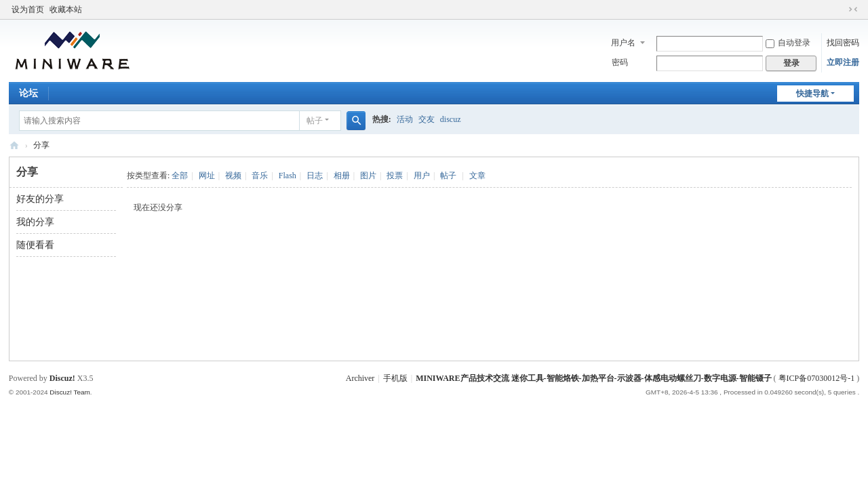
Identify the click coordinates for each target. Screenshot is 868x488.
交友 (427, 119)
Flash (288, 176)
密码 (620, 62)
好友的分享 (40, 199)
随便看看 (35, 245)
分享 (41, 145)
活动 (405, 119)
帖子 (315, 121)
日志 (315, 176)
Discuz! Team (70, 392)
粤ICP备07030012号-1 (817, 378)
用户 (422, 176)
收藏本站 (66, 9)
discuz (451, 119)
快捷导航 (812, 94)
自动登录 (788, 43)
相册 (342, 176)
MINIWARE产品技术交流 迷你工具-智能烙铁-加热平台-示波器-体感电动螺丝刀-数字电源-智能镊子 (14, 145)
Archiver (360, 378)
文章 (477, 176)
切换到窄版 (853, 9)
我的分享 (35, 222)
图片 (368, 176)
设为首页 (28, 9)
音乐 (260, 176)
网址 (207, 176)
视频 (233, 176)
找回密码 (843, 43)
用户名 (623, 43)
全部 (180, 176)
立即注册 (843, 62)
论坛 (28, 93)
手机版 (395, 378)
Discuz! (62, 378)
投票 (395, 176)
